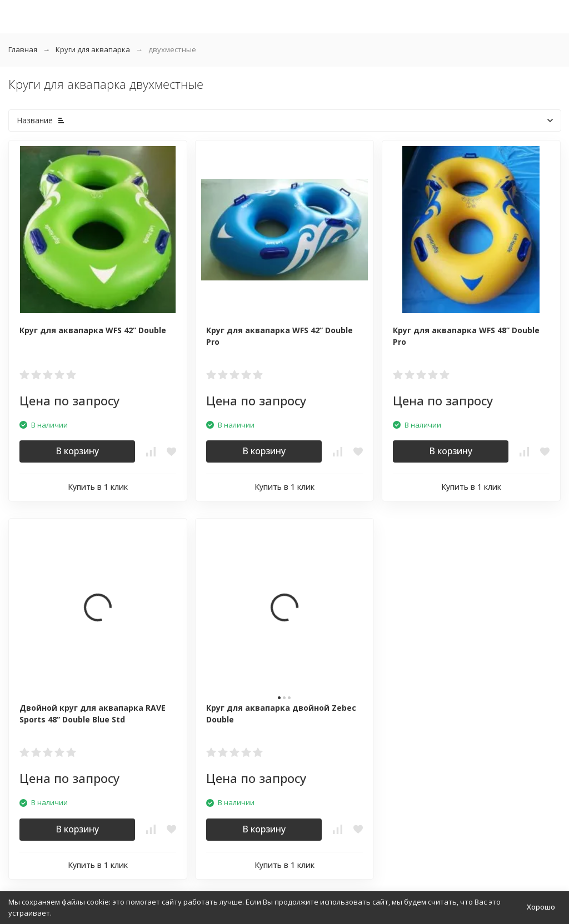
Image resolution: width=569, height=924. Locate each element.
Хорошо (541, 907)
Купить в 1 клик (98, 487)
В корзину (77, 451)
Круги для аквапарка (93, 49)
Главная (23, 49)
